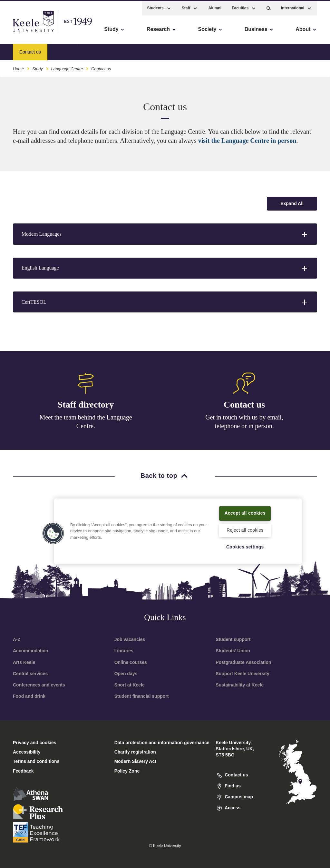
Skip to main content (34, 32)
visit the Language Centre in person (247, 141)
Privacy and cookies (35, 743)
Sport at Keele (130, 685)
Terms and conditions (36, 761)
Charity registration (135, 752)
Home (18, 67)
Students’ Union (233, 651)
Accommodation (31, 651)
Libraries (124, 651)
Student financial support (142, 696)
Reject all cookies (245, 530)
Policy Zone (127, 771)
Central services (30, 674)
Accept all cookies (245, 509)
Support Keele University (243, 674)
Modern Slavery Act (135, 761)
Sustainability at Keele (240, 685)
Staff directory (86, 404)
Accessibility (24, 32)
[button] (269, 7)
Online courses (131, 662)
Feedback (23, 771)
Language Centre (67, 67)
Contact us (244, 404)
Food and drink (29, 696)
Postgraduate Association (243, 662)
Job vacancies (130, 639)
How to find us (70, 50)
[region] (178, 527)
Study (38, 67)
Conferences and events (39, 685)
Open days (126, 674)
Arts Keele (24, 662)
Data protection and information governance (162, 743)
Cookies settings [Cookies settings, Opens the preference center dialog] (245, 547)
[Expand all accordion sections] (292, 204)
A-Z (17, 639)
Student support (233, 639)
